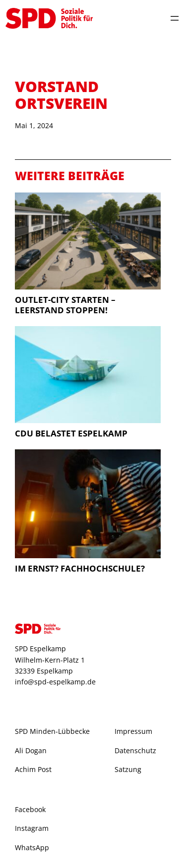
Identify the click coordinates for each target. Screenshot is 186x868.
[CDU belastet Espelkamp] (88, 376)
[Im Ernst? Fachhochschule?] (88, 505)
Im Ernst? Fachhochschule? (80, 568)
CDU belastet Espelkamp (71, 433)
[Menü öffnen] (175, 18)
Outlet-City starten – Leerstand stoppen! (65, 305)
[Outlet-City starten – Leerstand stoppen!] (88, 242)
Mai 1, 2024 (34, 125)
